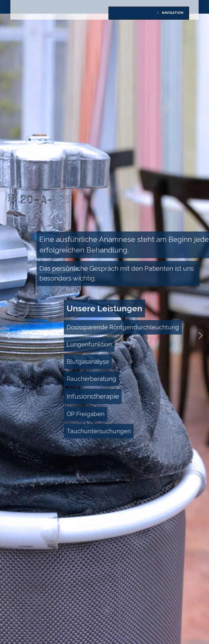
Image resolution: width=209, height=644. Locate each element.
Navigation (169, 13)
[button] (99, 431)
